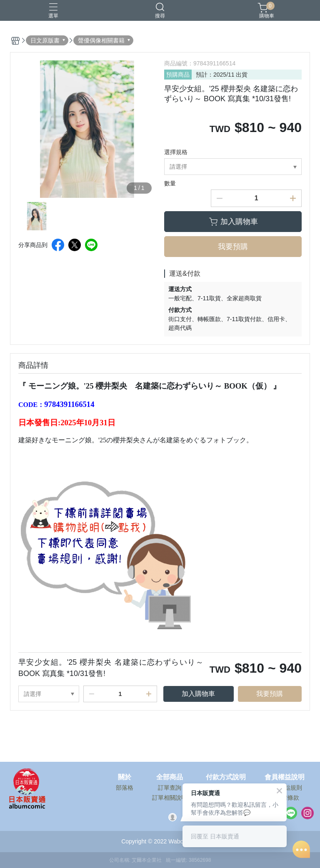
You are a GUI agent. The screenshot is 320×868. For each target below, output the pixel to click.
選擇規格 (176, 152)
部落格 (125, 788)
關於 (125, 777)
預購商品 (178, 75)
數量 (170, 183)
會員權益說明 (285, 777)
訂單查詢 (170, 788)
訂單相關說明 (170, 798)
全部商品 (170, 777)
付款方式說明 (226, 777)
